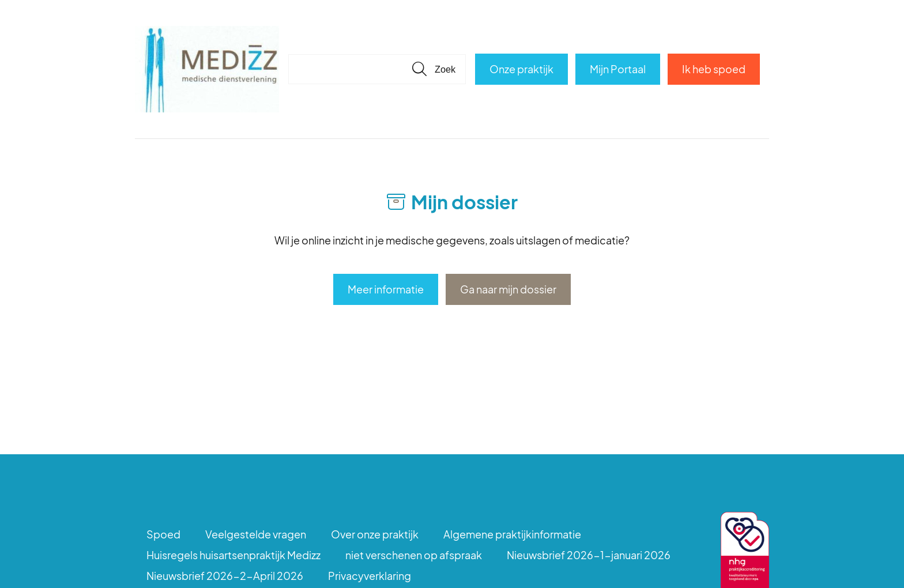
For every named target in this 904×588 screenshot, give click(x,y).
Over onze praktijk (375, 534)
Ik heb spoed (714, 69)
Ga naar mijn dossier (508, 289)
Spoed (163, 534)
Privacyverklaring (370, 576)
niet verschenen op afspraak (414, 555)
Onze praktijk (521, 69)
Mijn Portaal (618, 69)
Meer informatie (386, 289)
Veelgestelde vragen (256, 534)
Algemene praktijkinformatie (512, 534)
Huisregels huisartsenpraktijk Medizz (233, 555)
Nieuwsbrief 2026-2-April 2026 (225, 576)
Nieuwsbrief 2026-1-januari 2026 (589, 555)
